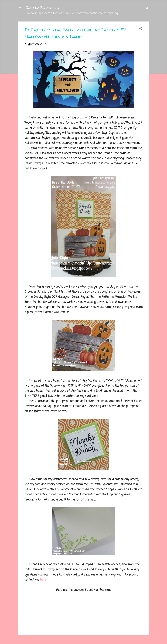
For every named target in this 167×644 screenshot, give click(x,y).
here (43, 580)
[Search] (147, 9)
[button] (141, 29)
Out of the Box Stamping (42, 8)
